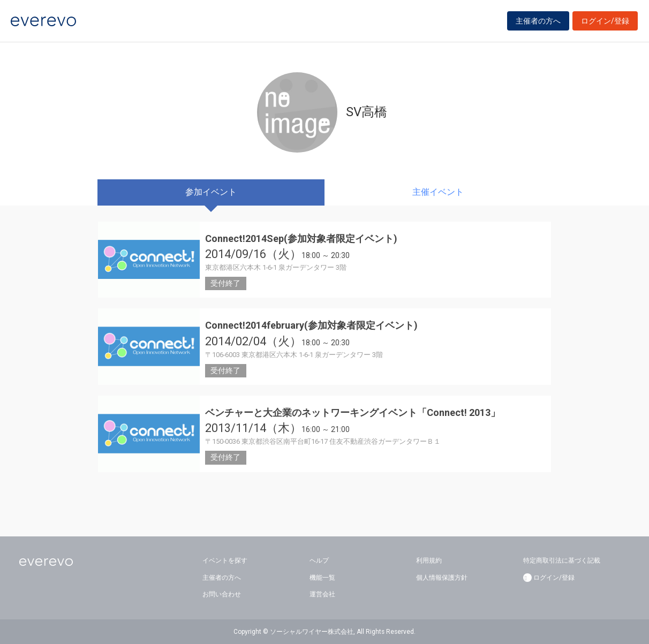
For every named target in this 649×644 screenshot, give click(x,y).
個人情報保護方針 (442, 578)
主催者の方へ (538, 22)
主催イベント (438, 192)
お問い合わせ (222, 594)
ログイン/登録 (605, 22)
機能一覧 (322, 578)
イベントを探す (225, 560)
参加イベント (211, 192)
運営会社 (322, 594)
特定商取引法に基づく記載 (562, 560)
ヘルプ (319, 560)
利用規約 (429, 560)
